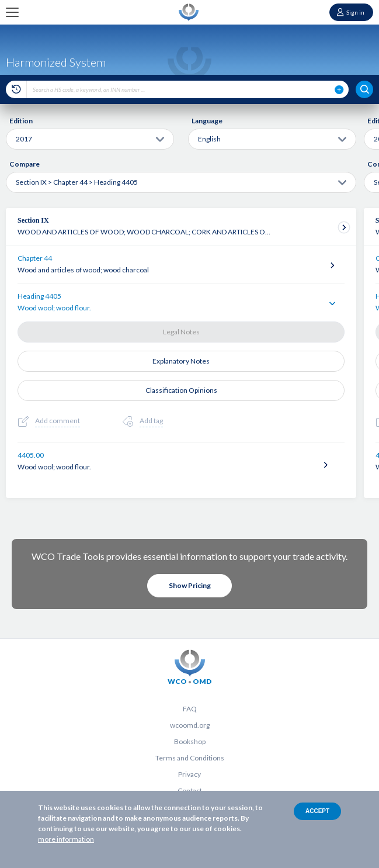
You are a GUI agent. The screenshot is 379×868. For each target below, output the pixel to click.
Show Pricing (190, 585)
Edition (21, 121)
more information (66, 839)
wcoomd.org (190, 725)
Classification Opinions (181, 390)
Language (207, 121)
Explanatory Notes (181, 361)
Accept (317, 811)
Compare (25, 164)
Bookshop (190, 741)
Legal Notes (181, 332)
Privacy (189, 774)
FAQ (190, 709)
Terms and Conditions (190, 758)
